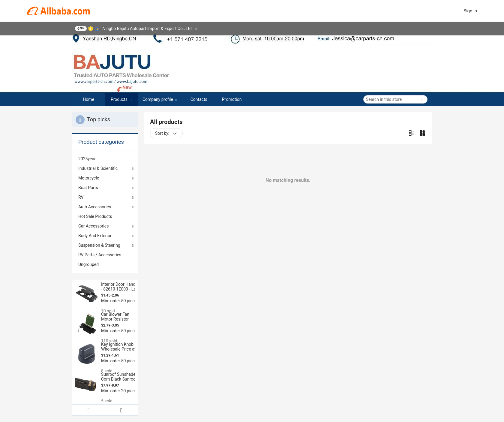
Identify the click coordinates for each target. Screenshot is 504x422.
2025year (87, 159)
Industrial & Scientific (98, 168)
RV (81, 197)
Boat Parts (88, 188)
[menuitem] (105, 159)
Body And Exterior (95, 236)
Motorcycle (89, 178)
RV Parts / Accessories (100, 255)
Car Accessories (93, 226)
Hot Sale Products (95, 216)
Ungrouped (88, 264)
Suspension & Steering (99, 245)
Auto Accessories (95, 207)
